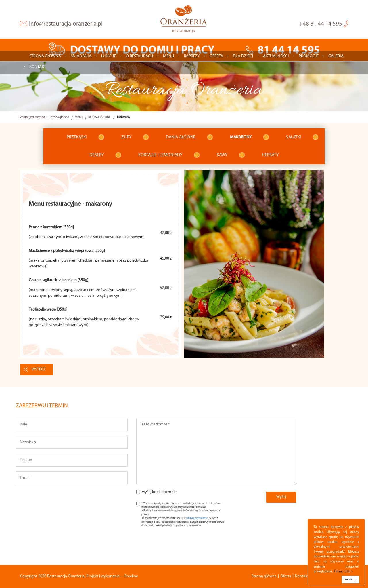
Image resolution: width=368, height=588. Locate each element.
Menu (169, 57)
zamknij (350, 579)
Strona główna (45, 57)
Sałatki (294, 138)
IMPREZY (192, 57)
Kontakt (38, 67)
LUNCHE (109, 57)
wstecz (39, 370)
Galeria (336, 57)
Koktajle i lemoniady (160, 155)
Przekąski (77, 138)
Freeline (131, 576)
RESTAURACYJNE (99, 118)
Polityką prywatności (197, 518)
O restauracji (140, 57)
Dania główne (181, 138)
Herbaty (270, 155)
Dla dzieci (243, 57)
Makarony (241, 138)
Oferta (216, 57)
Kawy (222, 155)
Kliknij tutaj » (343, 572)
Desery (97, 155)
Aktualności (276, 57)
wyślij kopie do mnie (159, 493)
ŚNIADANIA (81, 57)
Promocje (309, 57)
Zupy (126, 138)
